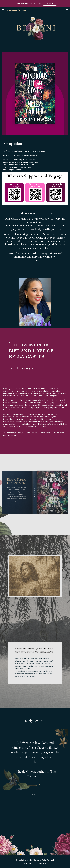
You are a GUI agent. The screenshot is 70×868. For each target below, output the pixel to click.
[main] (35, 144)
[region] (35, 4)
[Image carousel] (35, 762)
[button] (3, 10)
